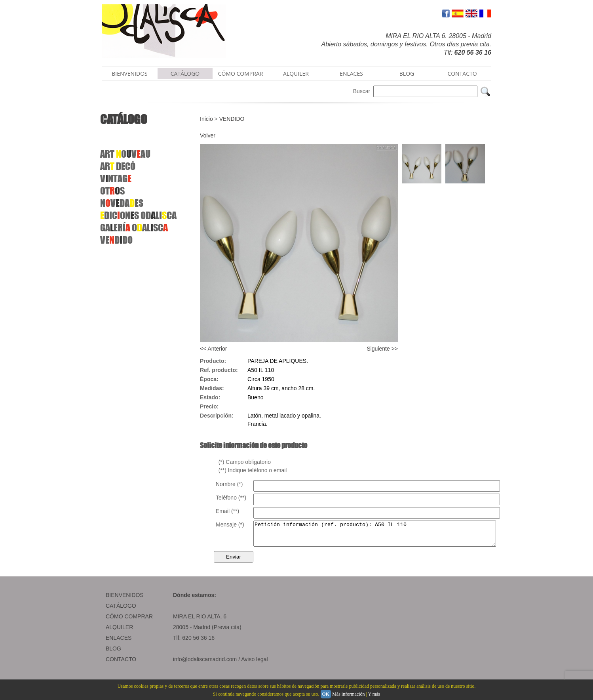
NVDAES (122, 203)
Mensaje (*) (230, 525)
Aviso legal (254, 664)
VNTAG (116, 178)
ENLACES (351, 73)
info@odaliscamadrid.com (205, 664)
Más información (348, 694)
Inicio (206, 119)
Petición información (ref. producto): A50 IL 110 (389, 536)
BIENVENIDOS (130, 73)
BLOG (407, 73)
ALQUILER (296, 73)
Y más (374, 694)
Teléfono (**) (231, 498)
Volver (208, 135)
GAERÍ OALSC (134, 228)
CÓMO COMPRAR (241, 73)
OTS (112, 191)
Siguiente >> (382, 349)
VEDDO (116, 240)
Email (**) (227, 511)
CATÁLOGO (185, 73)
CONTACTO (462, 73)
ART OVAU (125, 154)
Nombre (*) (229, 484)
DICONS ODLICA (138, 215)
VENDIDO (232, 119)
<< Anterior (214, 349)
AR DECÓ (118, 166)
